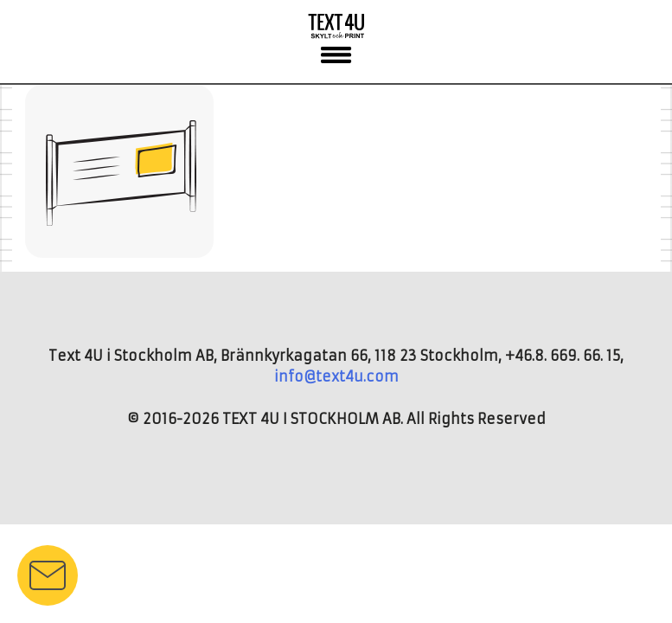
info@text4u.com (336, 376)
